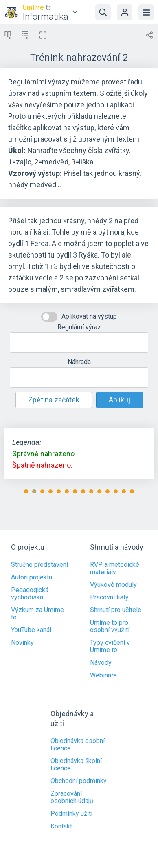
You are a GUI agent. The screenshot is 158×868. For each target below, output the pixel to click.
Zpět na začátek (54, 400)
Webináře (103, 675)
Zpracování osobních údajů (72, 797)
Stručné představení (39, 565)
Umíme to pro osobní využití (110, 626)
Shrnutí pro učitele (116, 610)
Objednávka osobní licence (78, 745)
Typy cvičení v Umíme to (110, 646)
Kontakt (61, 826)
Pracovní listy (109, 597)
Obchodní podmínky (79, 781)
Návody (101, 663)
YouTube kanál (31, 630)
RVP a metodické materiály (115, 568)
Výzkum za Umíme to (37, 614)
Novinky (22, 643)
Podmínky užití (71, 814)
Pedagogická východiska (30, 594)
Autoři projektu (32, 577)
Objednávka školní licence (76, 765)
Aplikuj (120, 400)
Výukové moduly (113, 585)
